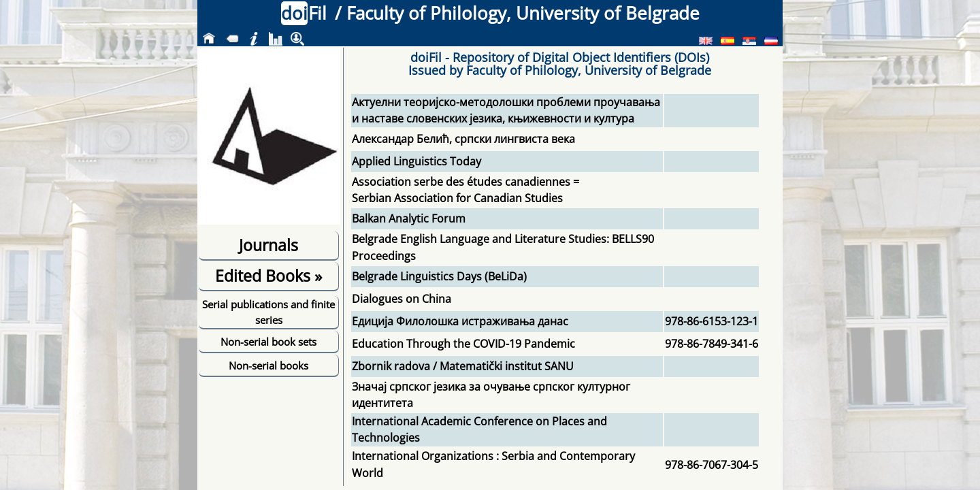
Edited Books (268, 276)
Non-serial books (268, 365)
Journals (268, 245)
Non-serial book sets (268, 342)
